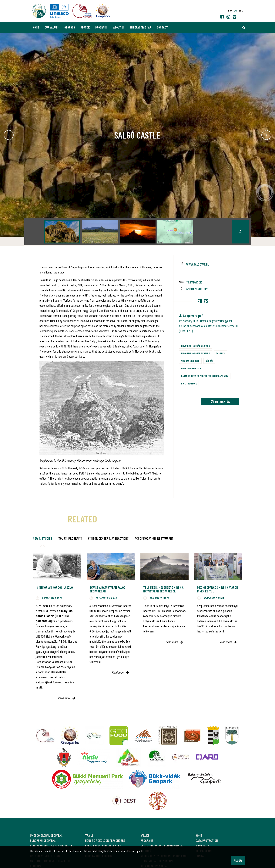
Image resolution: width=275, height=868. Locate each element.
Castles (220, 353)
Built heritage (189, 383)
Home (36, 27)
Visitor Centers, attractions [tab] (108, 538)
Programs (101, 27)
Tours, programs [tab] (70, 538)
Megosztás (220, 402)
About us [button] (119, 27)
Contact (162, 27)
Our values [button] (52, 27)
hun (230, 10)
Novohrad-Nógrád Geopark (196, 346)
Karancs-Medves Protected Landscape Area (205, 376)
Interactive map (141, 27)
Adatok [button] (85, 27)
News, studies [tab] (43, 538)
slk (241, 10)
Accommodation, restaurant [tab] (154, 538)
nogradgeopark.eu (191, 368)
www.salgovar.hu (198, 264)
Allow (238, 860)
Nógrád (209, 361)
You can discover (190, 361)
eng (236, 10)
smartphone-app (197, 289)
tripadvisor (194, 282)
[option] (62, 232)
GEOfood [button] (70, 27)
